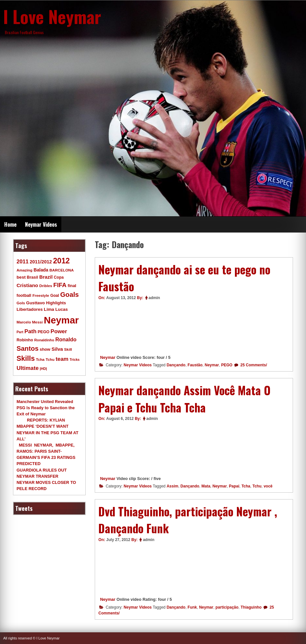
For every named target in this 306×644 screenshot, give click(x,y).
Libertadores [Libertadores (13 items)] (30, 309)
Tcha (246, 486)
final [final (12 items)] (72, 286)
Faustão (195, 365)
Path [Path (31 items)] (30, 331)
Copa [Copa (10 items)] (59, 277)
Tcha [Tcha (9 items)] (40, 359)
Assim (172, 486)
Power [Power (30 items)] (59, 331)
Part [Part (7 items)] (20, 332)
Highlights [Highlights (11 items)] (56, 303)
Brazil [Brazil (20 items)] (46, 277)
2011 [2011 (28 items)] (23, 262)
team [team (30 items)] (62, 359)
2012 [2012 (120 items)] (61, 261)
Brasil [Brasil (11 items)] (33, 277)
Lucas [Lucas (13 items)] (61, 309)
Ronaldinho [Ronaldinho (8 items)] (44, 340)
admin (154, 298)
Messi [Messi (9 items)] (37, 322)
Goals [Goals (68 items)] (70, 294)
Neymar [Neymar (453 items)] (61, 320)
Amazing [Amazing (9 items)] (24, 270)
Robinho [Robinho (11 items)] (25, 340)
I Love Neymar (52, 16)
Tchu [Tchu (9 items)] (50, 359)
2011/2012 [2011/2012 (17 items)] (41, 262)
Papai (234, 486)
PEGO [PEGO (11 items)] (43, 332)
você (268, 486)
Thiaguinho (251, 607)
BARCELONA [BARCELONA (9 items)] (61, 270)
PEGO (227, 365)
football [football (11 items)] (24, 296)
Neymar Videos (41, 224)
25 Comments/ (253, 365)
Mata (206, 486)
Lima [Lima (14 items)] (49, 309)
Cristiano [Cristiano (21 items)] (27, 285)
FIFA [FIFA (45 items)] (60, 285)
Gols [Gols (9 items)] (21, 303)
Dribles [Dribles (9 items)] (46, 286)
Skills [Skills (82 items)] (26, 359)
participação (227, 607)
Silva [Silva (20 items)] (57, 349)
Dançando (176, 365)
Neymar (108, 357)
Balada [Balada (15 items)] (41, 270)
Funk (192, 607)
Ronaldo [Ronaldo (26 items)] (66, 339)
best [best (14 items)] (21, 277)
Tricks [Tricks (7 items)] (74, 360)
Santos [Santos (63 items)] (28, 348)
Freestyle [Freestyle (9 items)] (41, 295)
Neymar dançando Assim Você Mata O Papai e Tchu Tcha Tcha (184, 399)
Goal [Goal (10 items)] (55, 296)
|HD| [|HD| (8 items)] (43, 369)
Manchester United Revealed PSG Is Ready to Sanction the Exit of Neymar (46, 408)
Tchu (257, 486)
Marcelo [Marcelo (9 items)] (24, 322)
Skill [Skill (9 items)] (68, 349)
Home (10, 224)
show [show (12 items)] (45, 349)
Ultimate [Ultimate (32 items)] (28, 368)
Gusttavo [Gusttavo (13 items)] (36, 303)
